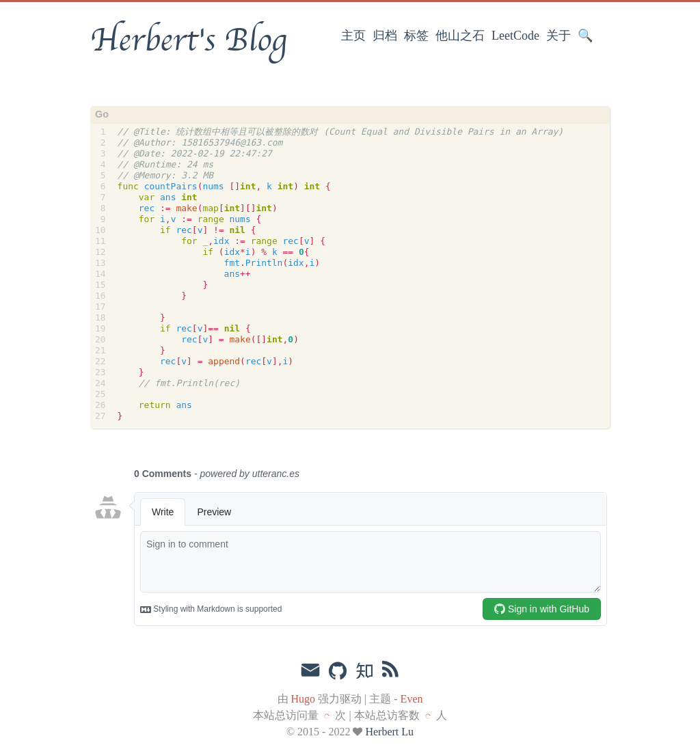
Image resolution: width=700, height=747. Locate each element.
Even (412, 699)
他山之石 (460, 36)
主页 (353, 36)
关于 (558, 36)
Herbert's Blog (188, 40)
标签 (416, 36)
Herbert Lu (389, 732)
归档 (385, 36)
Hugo (304, 699)
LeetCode (515, 36)
